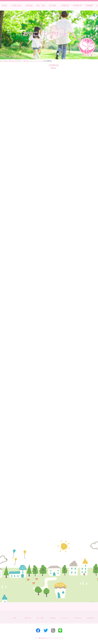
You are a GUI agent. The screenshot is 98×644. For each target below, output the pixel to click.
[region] (49, 35)
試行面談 (53, 6)
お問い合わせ (78, 618)
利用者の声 (77, 6)
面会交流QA (91, 618)
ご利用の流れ (16, 6)
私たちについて (65, 618)
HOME (4, 6)
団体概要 (89, 6)
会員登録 (29, 6)
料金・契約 (41, 6)
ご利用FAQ (64, 6)
